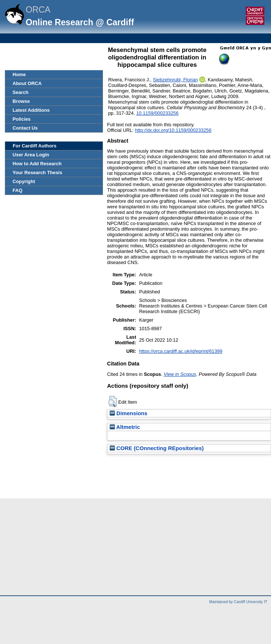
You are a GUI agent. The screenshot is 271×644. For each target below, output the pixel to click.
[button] (112, 401)
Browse (21, 101)
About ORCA (27, 83)
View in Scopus (180, 374)
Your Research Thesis (37, 173)
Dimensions (129, 413)
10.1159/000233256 (157, 113)
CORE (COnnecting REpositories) (157, 448)
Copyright (24, 181)
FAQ (17, 190)
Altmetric (125, 427)
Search (21, 92)
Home (19, 74)
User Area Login (31, 155)
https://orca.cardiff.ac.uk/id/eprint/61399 (181, 351)
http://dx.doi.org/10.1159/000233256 (173, 130)
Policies (22, 119)
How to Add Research (37, 164)
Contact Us (25, 128)
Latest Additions (31, 110)
